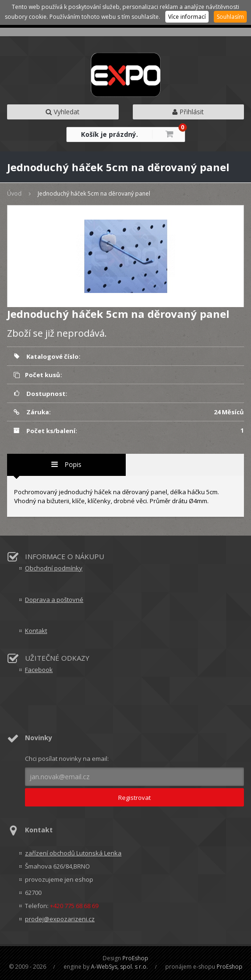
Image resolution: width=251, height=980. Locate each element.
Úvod (14, 194)
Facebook (39, 670)
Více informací (187, 17)
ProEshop (135, 958)
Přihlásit (188, 112)
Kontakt (36, 631)
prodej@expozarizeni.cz (60, 919)
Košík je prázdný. (109, 134)
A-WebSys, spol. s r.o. (119, 967)
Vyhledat (63, 112)
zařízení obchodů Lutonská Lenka (73, 853)
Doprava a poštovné (54, 600)
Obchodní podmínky (54, 568)
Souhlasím (230, 17)
